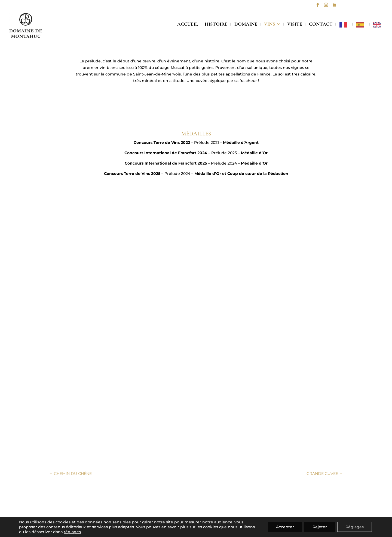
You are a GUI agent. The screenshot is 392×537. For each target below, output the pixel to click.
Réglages (355, 527)
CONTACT (321, 25)
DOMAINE (246, 25)
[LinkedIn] (334, 6)
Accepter (285, 527)
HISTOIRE (216, 25)
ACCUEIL (188, 25)
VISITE (295, 25)
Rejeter (320, 527)
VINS (269, 25)
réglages (72, 532)
